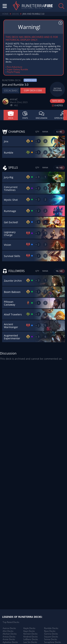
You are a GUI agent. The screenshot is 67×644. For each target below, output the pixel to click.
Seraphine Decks (53, 642)
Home (5, 14)
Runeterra (37, 6)
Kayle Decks (29, 628)
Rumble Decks (51, 628)
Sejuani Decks (51, 637)
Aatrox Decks (9, 628)
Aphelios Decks (10, 642)
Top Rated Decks (11, 622)
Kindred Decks (31, 637)
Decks (16, 14)
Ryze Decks (50, 631)
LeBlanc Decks (31, 639)
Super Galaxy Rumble (17, 69)
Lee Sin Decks (30, 642)
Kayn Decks (29, 631)
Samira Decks (51, 634)
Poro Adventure (15, 67)
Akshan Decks (10, 634)
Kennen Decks (30, 634)
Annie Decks (9, 639)
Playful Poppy (13, 72)
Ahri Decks (8, 631)
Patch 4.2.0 (30, 80)
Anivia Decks (9, 637)
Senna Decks (51, 639)
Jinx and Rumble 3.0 (33, 14)
